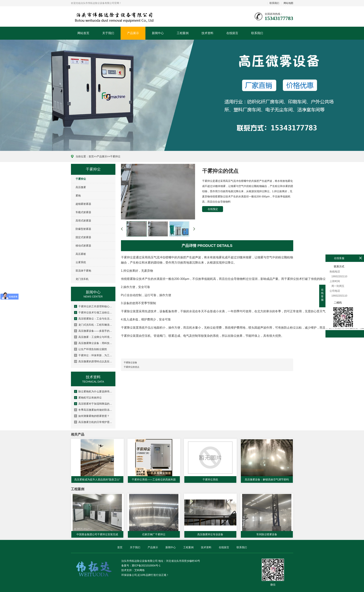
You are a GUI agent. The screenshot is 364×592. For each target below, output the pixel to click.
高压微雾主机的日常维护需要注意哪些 (93, 422)
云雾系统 (81, 262)
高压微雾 (81, 187)
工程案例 (183, 33)
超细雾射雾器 (83, 204)
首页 (91, 156)
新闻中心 (158, 33)
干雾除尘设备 (130, 363)
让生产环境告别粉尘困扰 (90, 349)
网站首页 (83, 33)
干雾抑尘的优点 (132, 367)
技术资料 (207, 33)
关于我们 (108, 33)
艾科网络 (139, 570)
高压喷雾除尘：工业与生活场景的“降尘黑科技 (93, 319)
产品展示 (133, 33)
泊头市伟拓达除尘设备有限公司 (93, 17)
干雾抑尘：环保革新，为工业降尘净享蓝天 (93, 355)
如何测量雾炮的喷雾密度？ (92, 416)
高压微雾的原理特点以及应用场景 (93, 361)
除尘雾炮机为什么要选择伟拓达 (93, 391)
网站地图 (288, 3)
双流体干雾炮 (83, 271)
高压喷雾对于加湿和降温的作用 (93, 404)
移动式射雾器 (83, 246)
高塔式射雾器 (83, 221)
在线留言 (232, 33)
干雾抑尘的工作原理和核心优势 (93, 306)
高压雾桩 (81, 254)
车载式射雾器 (83, 212)
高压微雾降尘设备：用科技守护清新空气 (93, 343)
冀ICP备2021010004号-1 (146, 565)
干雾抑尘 (115, 156)
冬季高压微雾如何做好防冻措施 (93, 410)
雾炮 (78, 196)
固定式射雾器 (83, 237)
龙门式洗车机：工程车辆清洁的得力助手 (93, 325)
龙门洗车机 (82, 279)
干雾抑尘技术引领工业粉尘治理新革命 (93, 312)
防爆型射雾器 (83, 229)
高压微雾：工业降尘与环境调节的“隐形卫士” (93, 337)
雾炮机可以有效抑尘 (88, 398)
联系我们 (274, 3)
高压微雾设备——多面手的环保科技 (93, 331)
